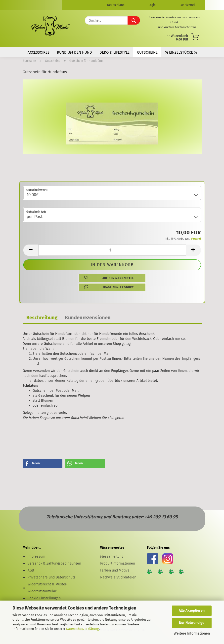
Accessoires (39, 52)
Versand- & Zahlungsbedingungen (54, 563)
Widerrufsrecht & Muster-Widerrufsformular (48, 588)
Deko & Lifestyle (114, 52)
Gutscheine (147, 52)
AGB (31, 570)
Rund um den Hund (74, 52)
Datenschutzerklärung (83, 629)
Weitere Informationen (192, 633)
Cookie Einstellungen (44, 598)
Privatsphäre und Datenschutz (51, 577)
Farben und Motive (115, 570)
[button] (31, 250)
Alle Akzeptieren (192, 611)
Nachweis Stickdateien (118, 577)
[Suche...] (134, 20)
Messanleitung (112, 556)
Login (152, 5)
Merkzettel (187, 5)
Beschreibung (42, 318)
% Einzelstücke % (181, 52)
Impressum (36, 556)
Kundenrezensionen (88, 318)
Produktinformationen (118, 563)
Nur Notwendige (192, 623)
